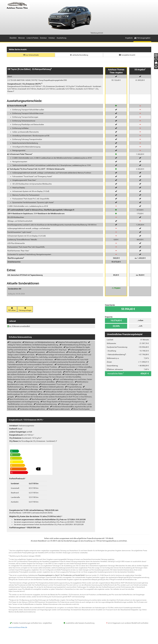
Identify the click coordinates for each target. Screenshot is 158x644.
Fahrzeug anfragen (25, 309)
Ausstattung (61, 38)
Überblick (13, 38)
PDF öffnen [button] (12, 309)
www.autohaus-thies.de (18, 627)
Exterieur (43, 38)
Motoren (22, 38)
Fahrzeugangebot (142, 38)
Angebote (129, 38)
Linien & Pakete (32, 38)
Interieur (52, 38)
